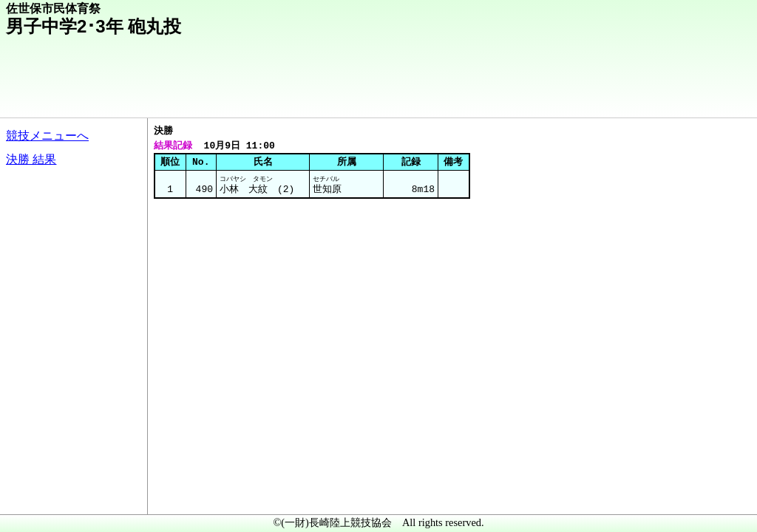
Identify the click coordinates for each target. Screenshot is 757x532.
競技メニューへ (47, 136)
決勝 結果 (31, 159)
